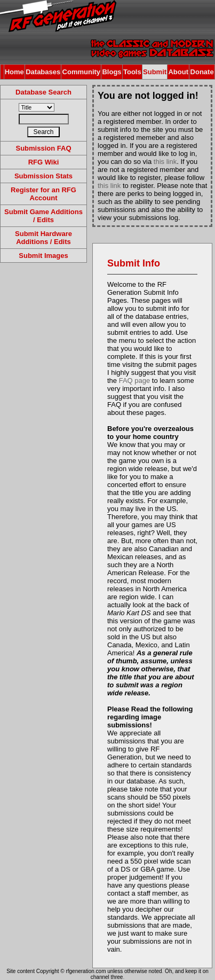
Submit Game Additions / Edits (43, 216)
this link (165, 162)
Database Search (43, 92)
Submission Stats (43, 176)
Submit (155, 72)
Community (82, 72)
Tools (132, 72)
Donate (202, 72)
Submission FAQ (43, 148)
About (178, 72)
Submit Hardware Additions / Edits (43, 238)
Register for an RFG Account (43, 194)
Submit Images (43, 256)
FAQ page (135, 381)
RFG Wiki (44, 162)
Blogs (112, 72)
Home (14, 72)
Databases (43, 72)
